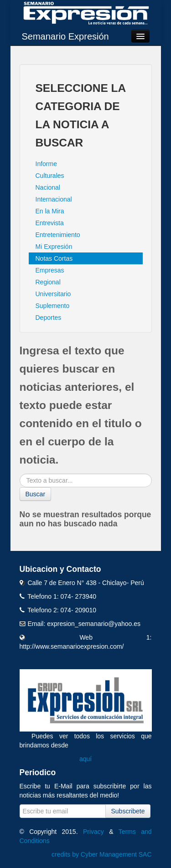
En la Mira (50, 211)
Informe (46, 164)
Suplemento (53, 306)
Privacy (93, 832)
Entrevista (50, 223)
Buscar (36, 494)
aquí (85, 759)
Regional (48, 282)
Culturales (50, 176)
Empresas (50, 270)
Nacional (48, 187)
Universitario (53, 294)
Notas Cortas (54, 258)
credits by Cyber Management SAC (101, 854)
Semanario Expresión (65, 36)
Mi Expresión (54, 247)
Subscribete (128, 811)
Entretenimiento (58, 235)
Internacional (54, 199)
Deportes (49, 318)
